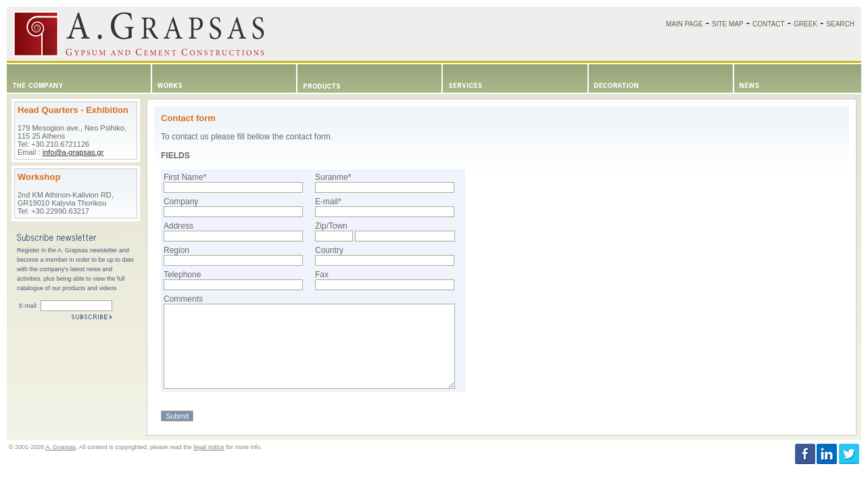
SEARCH (840, 24)
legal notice (209, 447)
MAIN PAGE (684, 24)
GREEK (805, 24)
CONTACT (769, 24)
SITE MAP (728, 24)
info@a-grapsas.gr (73, 152)
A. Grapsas (61, 447)
